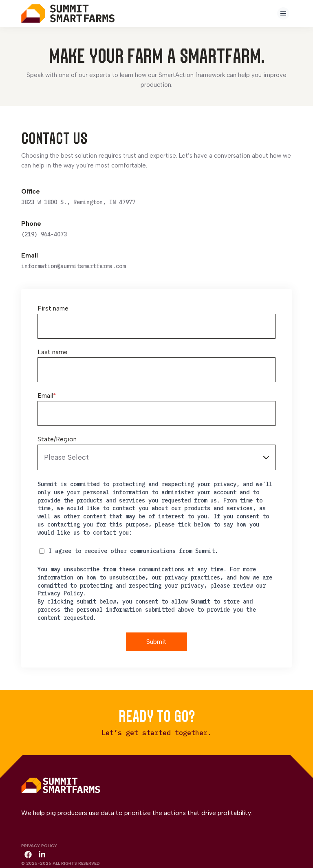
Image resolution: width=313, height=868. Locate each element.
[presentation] (283, 13)
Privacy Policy (39, 845)
